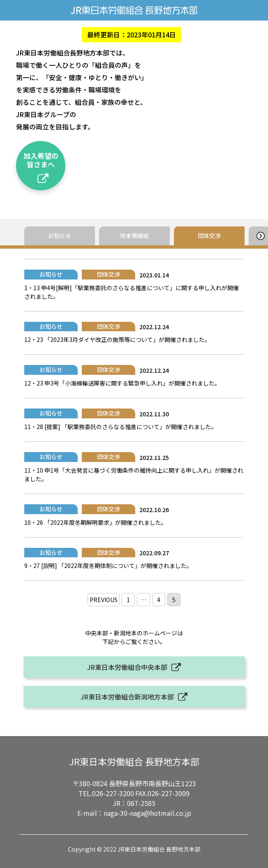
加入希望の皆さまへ (41, 160)
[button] (260, 236)
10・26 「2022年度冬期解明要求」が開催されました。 (96, 522)
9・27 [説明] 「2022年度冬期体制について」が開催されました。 (108, 566)
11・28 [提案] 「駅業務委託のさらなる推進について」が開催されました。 (121, 427)
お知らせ (60, 235)
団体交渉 (209, 235)
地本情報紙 (134, 235)
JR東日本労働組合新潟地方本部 (127, 697)
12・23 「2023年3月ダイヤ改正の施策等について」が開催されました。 (117, 339)
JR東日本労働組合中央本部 (127, 667)
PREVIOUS (104, 600)
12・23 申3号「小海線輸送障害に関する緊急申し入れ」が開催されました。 (122, 383)
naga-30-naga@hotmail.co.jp (147, 813)
